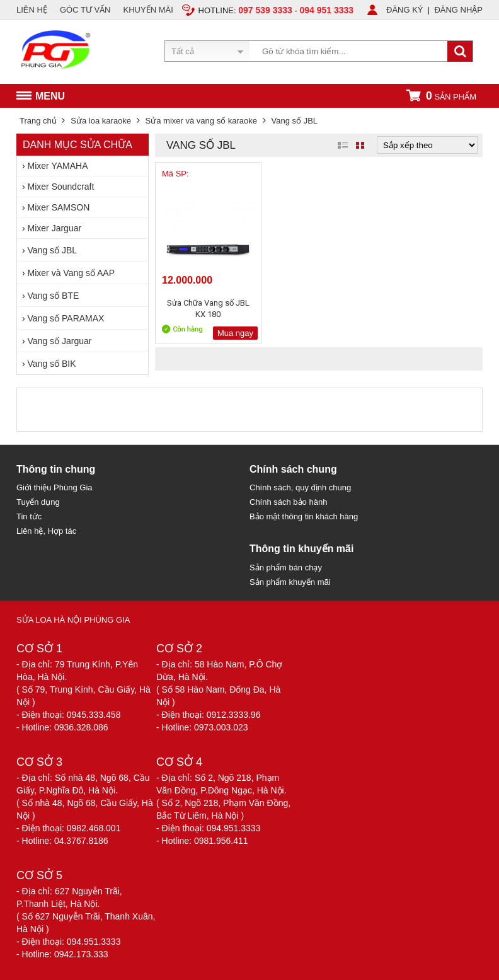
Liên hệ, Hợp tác (46, 531)
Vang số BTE (54, 296)
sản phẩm (441, 95)
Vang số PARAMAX (66, 318)
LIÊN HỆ (32, 10)
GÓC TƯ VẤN (85, 10)
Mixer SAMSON (59, 207)
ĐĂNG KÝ (405, 10)
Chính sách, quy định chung (300, 487)
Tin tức (29, 516)
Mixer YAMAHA (58, 166)
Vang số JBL (53, 250)
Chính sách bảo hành (288, 502)
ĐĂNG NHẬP (458, 10)
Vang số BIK (52, 364)
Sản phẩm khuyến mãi (290, 582)
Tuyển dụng (38, 502)
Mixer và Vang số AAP (71, 273)
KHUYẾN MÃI (148, 10)
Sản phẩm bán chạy (286, 568)
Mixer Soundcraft (61, 187)
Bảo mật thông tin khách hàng (304, 516)
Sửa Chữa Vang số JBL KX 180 (208, 308)
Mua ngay (235, 333)
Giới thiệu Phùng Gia (54, 487)
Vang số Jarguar (60, 341)
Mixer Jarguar (55, 228)
